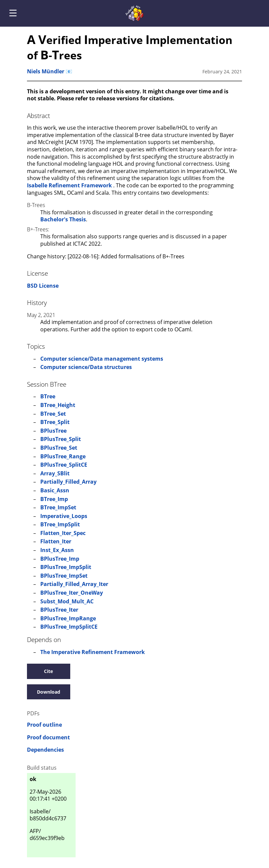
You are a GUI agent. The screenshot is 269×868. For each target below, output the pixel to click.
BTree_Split (55, 422)
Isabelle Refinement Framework (70, 185)
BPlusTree (53, 431)
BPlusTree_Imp (60, 559)
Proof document (48, 737)
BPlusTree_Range (63, 456)
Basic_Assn (55, 490)
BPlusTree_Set (59, 448)
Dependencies (45, 750)
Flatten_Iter (56, 541)
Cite (48, 671)
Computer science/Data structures (86, 367)
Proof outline (44, 725)
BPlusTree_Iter (59, 610)
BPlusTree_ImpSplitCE (69, 627)
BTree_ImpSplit (60, 524)
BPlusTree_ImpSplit (66, 567)
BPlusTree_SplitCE (64, 465)
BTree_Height (58, 405)
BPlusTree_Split (61, 439)
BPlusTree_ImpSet (64, 576)
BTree (48, 396)
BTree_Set (53, 414)
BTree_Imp (54, 499)
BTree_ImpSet (58, 507)
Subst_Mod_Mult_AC (67, 601)
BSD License (43, 286)
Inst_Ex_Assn (57, 550)
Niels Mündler (46, 71)
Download (49, 692)
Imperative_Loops (64, 516)
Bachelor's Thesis (63, 219)
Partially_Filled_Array (68, 482)
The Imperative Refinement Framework (93, 652)
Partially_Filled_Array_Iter (74, 584)
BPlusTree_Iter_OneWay (72, 593)
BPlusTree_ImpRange (68, 618)
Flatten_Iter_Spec (63, 533)
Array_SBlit (55, 473)
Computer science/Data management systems (102, 359)
